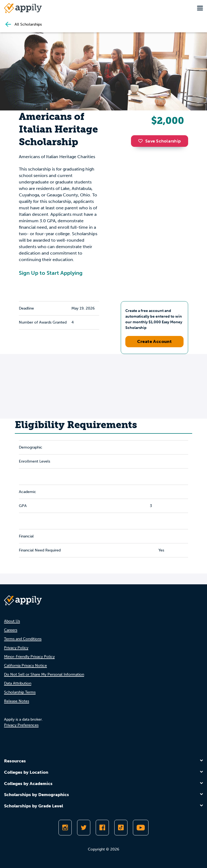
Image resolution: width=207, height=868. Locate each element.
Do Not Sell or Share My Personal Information (44, 674)
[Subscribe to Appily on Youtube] (141, 828)
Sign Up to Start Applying (51, 273)
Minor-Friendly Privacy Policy (29, 657)
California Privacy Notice (25, 666)
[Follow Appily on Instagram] (65, 828)
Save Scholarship (160, 141)
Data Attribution (18, 683)
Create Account (155, 341)
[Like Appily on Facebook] (102, 828)
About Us (12, 621)
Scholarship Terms (20, 692)
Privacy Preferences (21, 725)
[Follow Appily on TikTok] (121, 828)
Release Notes (17, 701)
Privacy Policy (16, 648)
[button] (142, 141)
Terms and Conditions (23, 639)
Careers (11, 630)
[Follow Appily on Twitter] (84, 828)
